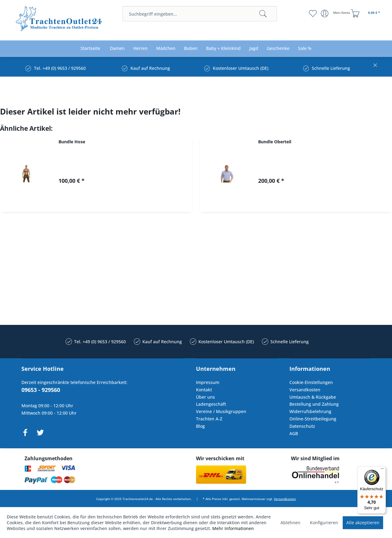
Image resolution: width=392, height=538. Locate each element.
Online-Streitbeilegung (313, 419)
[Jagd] (254, 49)
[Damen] (117, 49)
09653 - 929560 (41, 390)
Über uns (205, 397)
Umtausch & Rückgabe (313, 397)
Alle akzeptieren (363, 523)
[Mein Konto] (336, 13)
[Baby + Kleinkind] (223, 49)
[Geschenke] (278, 49)
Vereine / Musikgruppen (221, 411)
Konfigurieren (324, 523)
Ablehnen (290, 523)
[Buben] (191, 49)
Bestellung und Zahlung (314, 404)
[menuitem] (200, 14)
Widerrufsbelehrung (310, 411)
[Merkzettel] (313, 13)
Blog (200, 426)
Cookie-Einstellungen (311, 382)
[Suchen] (263, 14)
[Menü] (382, 470)
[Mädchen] (166, 49)
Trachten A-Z (209, 419)
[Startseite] (90, 49)
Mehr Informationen (233, 528)
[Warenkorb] (366, 13)
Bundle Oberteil (275, 142)
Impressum (208, 382)
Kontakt (204, 390)
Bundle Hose (72, 142)
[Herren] (140, 49)
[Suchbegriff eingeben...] (200, 14)
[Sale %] (305, 49)
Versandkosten (305, 390)
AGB (294, 433)
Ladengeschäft (211, 404)
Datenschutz (302, 426)
